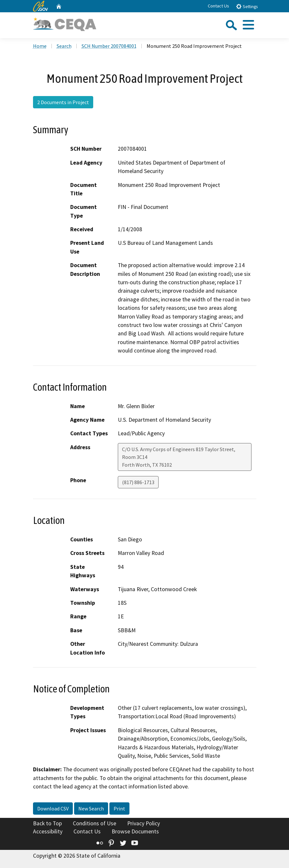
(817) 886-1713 (138, 482)
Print (119, 808)
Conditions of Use (94, 823)
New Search (91, 808)
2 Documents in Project (63, 102)
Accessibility (48, 831)
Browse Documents (135, 831)
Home (40, 46)
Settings (247, 6)
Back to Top (47, 823)
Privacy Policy (144, 823)
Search (64, 46)
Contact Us (218, 6)
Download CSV (53, 808)
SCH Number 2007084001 (109, 46)
